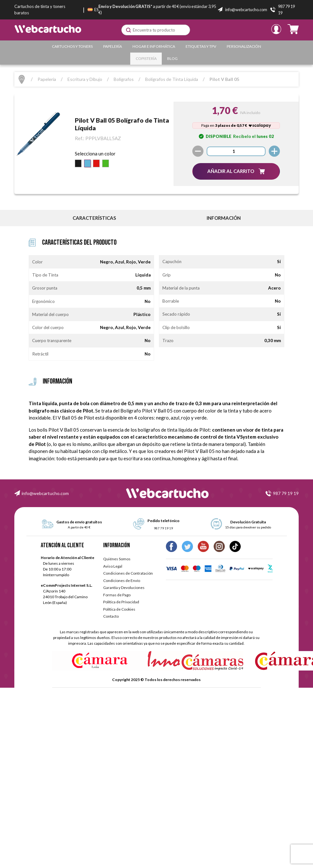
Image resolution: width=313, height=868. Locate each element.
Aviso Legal (113, 566)
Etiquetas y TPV (201, 46)
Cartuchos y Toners (72, 46)
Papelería (113, 46)
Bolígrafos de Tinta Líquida (172, 79)
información (224, 218)
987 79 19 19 (286, 493)
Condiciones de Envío (122, 581)
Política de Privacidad (121, 602)
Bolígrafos (124, 79)
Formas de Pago (117, 595)
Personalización (244, 46)
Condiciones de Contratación (128, 573)
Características (94, 218)
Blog (172, 58)
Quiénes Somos (117, 559)
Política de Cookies (119, 609)
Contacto (111, 616)
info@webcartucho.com (45, 493)
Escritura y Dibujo (85, 79)
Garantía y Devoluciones (124, 588)
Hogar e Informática (154, 46)
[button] (236, 171)
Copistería (146, 58)
